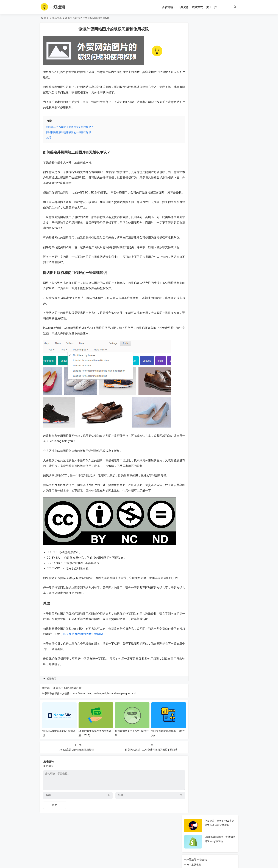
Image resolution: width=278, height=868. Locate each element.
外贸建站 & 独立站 (197, 67)
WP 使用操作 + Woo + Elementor (205, 87)
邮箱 (116, 815)
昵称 (48, 815)
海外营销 (191, 103)
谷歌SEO (192, 98)
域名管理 (191, 92)
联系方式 (197, 7)
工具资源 (183, 7)
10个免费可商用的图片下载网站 (94, 656)
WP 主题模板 (194, 72)
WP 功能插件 (194, 77)
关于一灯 (212, 7)
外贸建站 (168, 7)
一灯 (53, 710)
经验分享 (57, 18)
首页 (46, 18)
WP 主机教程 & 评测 (198, 82)
